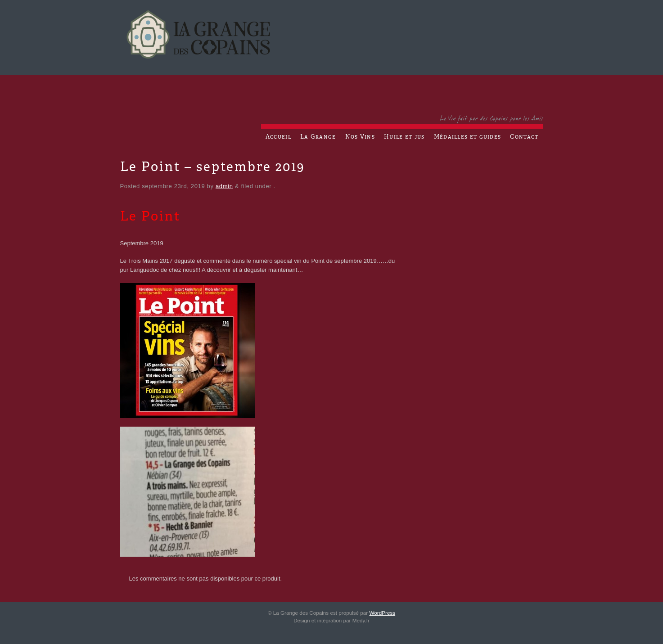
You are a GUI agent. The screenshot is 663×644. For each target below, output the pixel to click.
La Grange (318, 137)
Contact (524, 137)
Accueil (278, 137)
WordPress (383, 613)
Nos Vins (360, 137)
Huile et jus (404, 137)
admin (224, 186)
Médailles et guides (468, 137)
